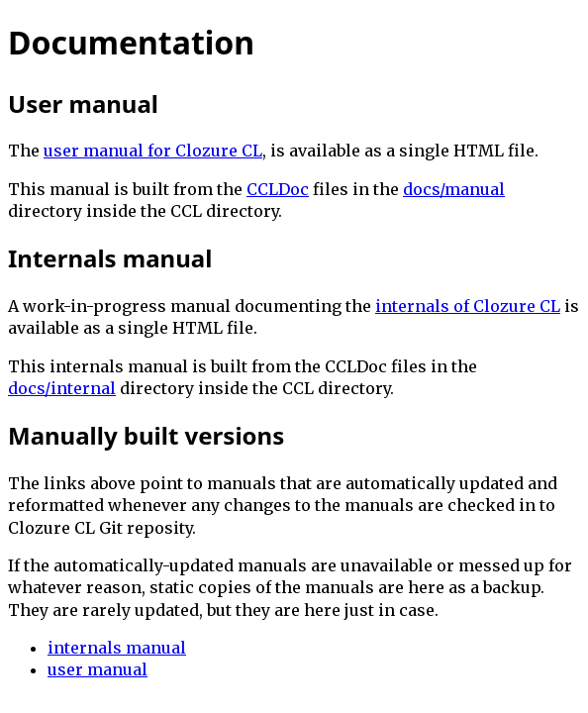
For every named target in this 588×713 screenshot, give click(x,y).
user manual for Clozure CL (153, 151)
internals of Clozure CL (468, 306)
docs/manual (454, 189)
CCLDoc (278, 189)
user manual (98, 669)
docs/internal (62, 388)
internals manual (117, 648)
